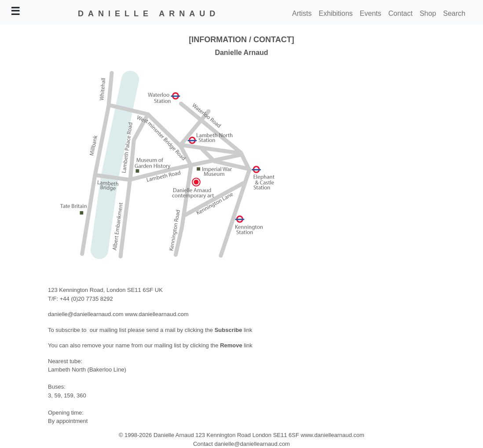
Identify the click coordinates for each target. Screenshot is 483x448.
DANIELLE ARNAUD (149, 14)
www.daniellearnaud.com (157, 314)
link (247, 345)
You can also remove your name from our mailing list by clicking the (134, 345)
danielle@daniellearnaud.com (86, 314)
